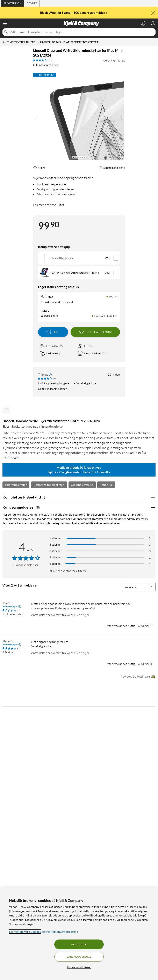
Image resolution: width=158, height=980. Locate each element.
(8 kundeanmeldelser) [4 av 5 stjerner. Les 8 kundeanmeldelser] (46, 65)
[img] (122, 119)
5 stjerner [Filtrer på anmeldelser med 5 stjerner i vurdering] (56, 538)
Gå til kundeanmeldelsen (53, 389)
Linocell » (103, 472)
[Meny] (5, 23)
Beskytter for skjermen (49, 485)
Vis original (83, 615)
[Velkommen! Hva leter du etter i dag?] (82, 32)
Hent (53, 332)
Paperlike (106, 485)
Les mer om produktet (49, 205)
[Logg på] (143, 23)
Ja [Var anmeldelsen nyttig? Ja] (138, 626)
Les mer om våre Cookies (25, 932)
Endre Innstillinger (79, 967)
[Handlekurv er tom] (153, 23)
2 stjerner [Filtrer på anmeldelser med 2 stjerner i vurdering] (56, 557)
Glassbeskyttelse (82, 485)
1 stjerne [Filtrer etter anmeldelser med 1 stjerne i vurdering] (55, 564)
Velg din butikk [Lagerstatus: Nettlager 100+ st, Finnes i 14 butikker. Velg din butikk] (49, 316)
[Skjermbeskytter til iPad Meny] (38, 42)
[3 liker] (39, 168)
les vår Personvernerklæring (60, 932)
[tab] (12, 3)
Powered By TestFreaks (138, 677)
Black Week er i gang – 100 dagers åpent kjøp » (74, 12)
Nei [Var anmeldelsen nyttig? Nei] (147, 626)
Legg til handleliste (112, 168)
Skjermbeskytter (16, 485)
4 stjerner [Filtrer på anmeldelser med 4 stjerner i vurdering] (56, 544)
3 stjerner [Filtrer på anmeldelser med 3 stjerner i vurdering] (56, 551)
